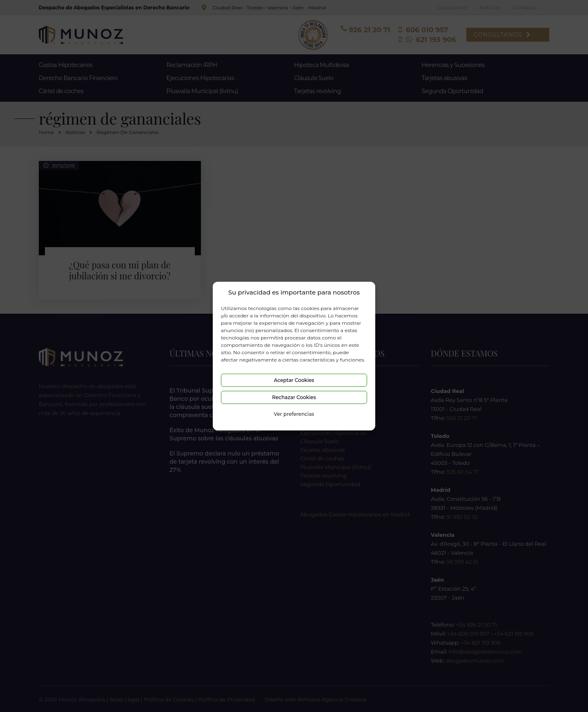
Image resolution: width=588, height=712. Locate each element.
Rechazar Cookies (294, 397)
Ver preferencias (294, 414)
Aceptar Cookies (294, 380)
